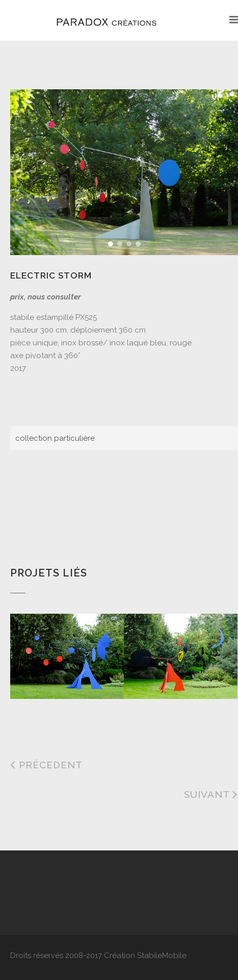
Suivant (211, 794)
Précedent (46, 765)
